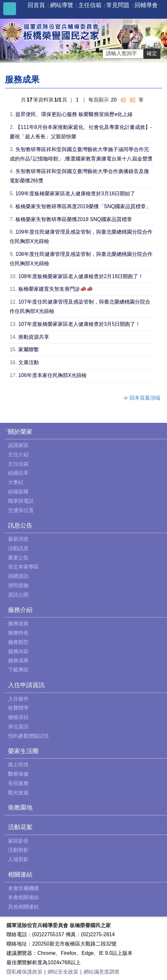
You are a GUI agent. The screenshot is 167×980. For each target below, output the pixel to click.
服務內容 (18, 651)
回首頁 (36, 5)
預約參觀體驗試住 (29, 736)
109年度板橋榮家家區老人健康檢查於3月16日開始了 (75, 194)
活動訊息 (18, 548)
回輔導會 (146, 5)
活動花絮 (20, 827)
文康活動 (29, 362)
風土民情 (18, 765)
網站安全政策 (63, 972)
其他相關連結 (23, 907)
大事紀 (16, 482)
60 (133, 100)
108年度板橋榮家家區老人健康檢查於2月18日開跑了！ (81, 276)
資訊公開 (18, 595)
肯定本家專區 (23, 567)
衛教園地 (20, 807)
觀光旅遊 (18, 793)
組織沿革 (18, 473)
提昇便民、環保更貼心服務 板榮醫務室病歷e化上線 (74, 114)
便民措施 (18, 585)
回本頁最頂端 (145, 398)
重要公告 (18, 558)
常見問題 (118, 5)
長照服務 (18, 783)
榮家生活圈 (23, 751)
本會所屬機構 (23, 888)
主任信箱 (90, 5)
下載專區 (18, 670)
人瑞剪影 (18, 859)
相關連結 (20, 874)
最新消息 (18, 539)
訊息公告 (20, 525)
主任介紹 (18, 455)
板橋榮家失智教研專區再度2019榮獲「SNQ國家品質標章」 (83, 206)
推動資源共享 (34, 337)
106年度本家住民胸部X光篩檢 (53, 375)
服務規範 (18, 623)
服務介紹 (20, 610)
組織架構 (18, 492)
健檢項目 (18, 717)
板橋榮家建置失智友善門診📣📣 (56, 289)
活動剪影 (18, 850)
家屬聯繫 (29, 349)
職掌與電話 (21, 501)
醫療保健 (18, 774)
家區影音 (18, 841)
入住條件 (18, 699)
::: (7, 430)
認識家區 (18, 445)
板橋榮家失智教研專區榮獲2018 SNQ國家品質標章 (74, 219)
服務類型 (18, 642)
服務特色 (18, 633)
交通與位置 (21, 510)
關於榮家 (20, 432)
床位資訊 (18, 727)
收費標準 (18, 708)
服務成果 (18, 660)
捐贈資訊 (18, 576)
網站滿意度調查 (101, 972)
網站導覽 (62, 5)
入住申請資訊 (26, 685)
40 (123, 100)
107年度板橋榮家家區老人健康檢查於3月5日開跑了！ (79, 324)
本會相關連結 (23, 897)
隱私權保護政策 (24, 972)
